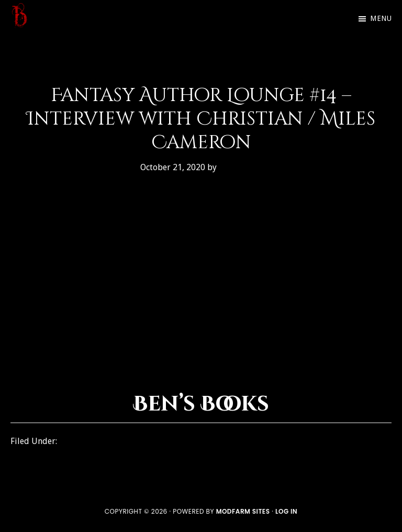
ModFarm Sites (243, 511)
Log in (286, 511)
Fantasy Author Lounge (107, 441)
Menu (381, 18)
